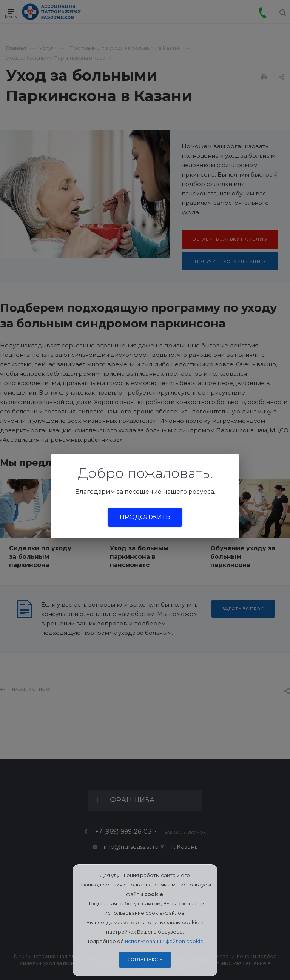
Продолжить (145, 517)
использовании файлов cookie (164, 941)
